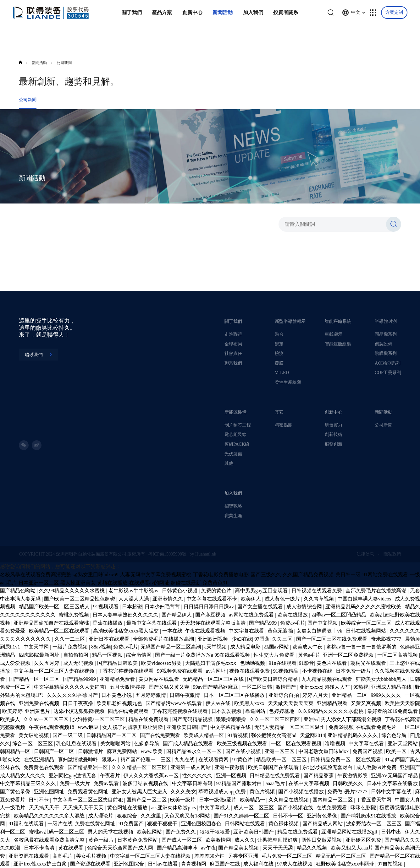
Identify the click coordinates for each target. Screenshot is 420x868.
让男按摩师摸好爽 (278, 840)
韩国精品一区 (16, 751)
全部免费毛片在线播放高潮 (376, 591)
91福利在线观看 (27, 824)
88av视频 (101, 647)
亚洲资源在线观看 (29, 856)
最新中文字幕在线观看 (152, 623)
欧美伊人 (252, 599)
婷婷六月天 (316, 695)
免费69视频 (341, 727)
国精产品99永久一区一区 (195, 751)
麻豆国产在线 (225, 864)
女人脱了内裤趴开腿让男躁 (133, 727)
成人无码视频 (79, 663)
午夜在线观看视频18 (52, 727)
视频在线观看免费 (250, 671)
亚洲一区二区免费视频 (349, 655)
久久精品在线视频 (289, 800)
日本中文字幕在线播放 (393, 783)
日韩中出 (392, 832)
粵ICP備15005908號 (167, 554)
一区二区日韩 (258, 687)
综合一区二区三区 (33, 743)
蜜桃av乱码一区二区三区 (57, 832)
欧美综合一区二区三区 (367, 623)
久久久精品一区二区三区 (140, 767)
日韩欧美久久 (348, 783)
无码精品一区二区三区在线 (214, 679)
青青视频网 (194, 864)
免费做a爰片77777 (348, 792)
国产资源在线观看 (91, 864)
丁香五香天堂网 (374, 800)
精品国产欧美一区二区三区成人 (55, 607)
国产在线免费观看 (161, 735)
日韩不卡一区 (289, 816)
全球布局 (233, 344)
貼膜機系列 (386, 353)
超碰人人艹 (338, 687)
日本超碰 (132, 607)
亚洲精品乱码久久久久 (353, 735)
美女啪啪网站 (116, 743)
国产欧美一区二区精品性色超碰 (80, 599)
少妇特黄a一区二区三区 (99, 719)
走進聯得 (233, 334)
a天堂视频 (216, 647)
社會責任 (233, 353)
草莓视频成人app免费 (223, 792)
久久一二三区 (70, 639)
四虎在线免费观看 (129, 711)
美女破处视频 (34, 735)
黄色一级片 (102, 840)
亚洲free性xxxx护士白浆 (41, 864)
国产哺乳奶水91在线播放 (369, 816)
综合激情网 (139, 655)
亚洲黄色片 (38, 711)
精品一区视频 (108, 655)
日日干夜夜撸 (78, 703)
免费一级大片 (76, 783)
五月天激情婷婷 (128, 687)
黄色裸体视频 (284, 824)
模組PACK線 (237, 444)
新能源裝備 (235, 412)
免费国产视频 (368, 751)
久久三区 (283, 639)
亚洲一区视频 (232, 776)
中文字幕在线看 (247, 631)
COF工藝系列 (388, 372)
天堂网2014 (312, 735)
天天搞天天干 (45, 808)
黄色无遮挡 (281, 631)
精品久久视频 (313, 848)
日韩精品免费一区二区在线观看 (346, 759)
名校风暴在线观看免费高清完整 (50, 840)
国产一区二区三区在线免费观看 (332, 639)
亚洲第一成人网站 (191, 767)
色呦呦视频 (253, 663)
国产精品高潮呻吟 (178, 848)
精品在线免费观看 (149, 719)
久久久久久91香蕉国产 (73, 695)
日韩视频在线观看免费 (317, 591)
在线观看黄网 (214, 759)
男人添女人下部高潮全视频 (352, 719)
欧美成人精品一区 (204, 735)
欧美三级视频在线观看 (243, 743)
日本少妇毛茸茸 (163, 607)
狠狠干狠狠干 (163, 824)
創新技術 (334, 434)
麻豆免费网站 (123, 751)
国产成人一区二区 (182, 840)
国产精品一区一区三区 (35, 679)
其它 (279, 412)
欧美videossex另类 (162, 663)
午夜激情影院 (353, 776)
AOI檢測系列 (388, 363)
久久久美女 (183, 792)
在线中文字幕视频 (309, 783)
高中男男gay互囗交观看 (262, 591)
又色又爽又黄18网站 (188, 816)
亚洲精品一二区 (350, 695)
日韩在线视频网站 (367, 631)
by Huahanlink (203, 554)
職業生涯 (233, 516)
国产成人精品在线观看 (189, 743)
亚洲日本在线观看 (110, 639)
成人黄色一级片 (283, 599)
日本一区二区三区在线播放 (235, 695)
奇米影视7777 (387, 639)
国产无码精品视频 (193, 719)
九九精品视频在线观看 (327, 679)
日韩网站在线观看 (246, 824)
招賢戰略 (233, 506)
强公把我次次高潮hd (274, 735)
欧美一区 (397, 751)
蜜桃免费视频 (75, 615)
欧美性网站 (150, 832)
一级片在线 (60, 824)
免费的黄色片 (217, 591)
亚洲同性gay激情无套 (73, 776)
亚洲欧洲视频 (214, 639)
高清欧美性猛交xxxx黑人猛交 (127, 631)
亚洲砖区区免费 (364, 840)
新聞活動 (39, 63)
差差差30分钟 (210, 856)
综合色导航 (395, 735)
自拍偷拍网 (77, 655)
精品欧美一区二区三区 (282, 759)
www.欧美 (152, 751)
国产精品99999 (80, 679)
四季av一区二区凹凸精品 (339, 615)
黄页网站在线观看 (160, 679)
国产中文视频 (323, 623)
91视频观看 (106, 607)
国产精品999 (263, 623)
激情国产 (287, 687)
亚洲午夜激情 (230, 767)
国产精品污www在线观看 (174, 703)
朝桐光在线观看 (369, 663)
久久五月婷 (47, 663)
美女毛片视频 (92, 856)
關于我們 (233, 321)
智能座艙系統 (338, 321)
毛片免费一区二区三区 (288, 856)
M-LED (282, 372)
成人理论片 (101, 816)
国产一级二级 (68, 735)
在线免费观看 (332, 808)
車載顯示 (334, 334)
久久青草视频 (320, 599)
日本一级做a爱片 (218, 800)
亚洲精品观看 (333, 703)
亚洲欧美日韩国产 (187, 727)
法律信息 (365, 554)
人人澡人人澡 (134, 599)
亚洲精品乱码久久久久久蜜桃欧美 (364, 607)
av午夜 (208, 848)
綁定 (279, 344)
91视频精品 (286, 671)
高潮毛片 (63, 856)
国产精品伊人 (177, 615)
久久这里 (152, 816)
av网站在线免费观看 (252, 615)
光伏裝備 (233, 454)
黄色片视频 (263, 792)
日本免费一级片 (354, 671)
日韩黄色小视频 (180, 591)
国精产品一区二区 (147, 800)
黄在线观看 (72, 848)
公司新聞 (64, 63)
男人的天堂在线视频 (111, 832)
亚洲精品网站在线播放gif (350, 832)
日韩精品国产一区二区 (112, 735)
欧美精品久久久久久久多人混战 (50, 816)
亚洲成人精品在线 (392, 687)
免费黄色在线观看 (44, 767)
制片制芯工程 (238, 425)
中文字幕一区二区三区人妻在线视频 (55, 671)
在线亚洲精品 (40, 759)
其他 (229, 463)
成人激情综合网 (305, 607)
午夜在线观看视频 (206, 631)
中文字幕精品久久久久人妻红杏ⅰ (71, 687)
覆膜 (279, 363)
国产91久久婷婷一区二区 (242, 816)
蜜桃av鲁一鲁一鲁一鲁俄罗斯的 (362, 647)
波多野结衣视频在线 (146, 783)
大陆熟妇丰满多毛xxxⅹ (211, 663)
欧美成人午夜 (308, 647)
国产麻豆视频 (211, 615)
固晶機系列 (386, 334)
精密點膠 (284, 425)
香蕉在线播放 (108, 623)
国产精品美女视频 (239, 848)
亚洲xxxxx (311, 687)
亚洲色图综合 (130, 864)
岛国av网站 (277, 647)
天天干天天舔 (278, 848)
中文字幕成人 (215, 808)
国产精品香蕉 (319, 776)
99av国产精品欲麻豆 (216, 687)
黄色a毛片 (309, 655)
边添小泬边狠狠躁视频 (80, 711)
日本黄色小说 (117, 695)
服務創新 (334, 444)
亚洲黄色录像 (323, 816)
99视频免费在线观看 (180, 671)
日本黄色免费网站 (138, 840)
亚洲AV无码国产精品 (395, 776)
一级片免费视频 (71, 647)
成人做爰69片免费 (377, 767)
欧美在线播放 (293, 615)
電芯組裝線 (235, 434)
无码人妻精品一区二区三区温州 (290, 727)
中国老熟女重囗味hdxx (324, 751)
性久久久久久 (198, 776)
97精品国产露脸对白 (240, 783)
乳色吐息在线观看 (77, 743)
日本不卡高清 (40, 848)
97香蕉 (262, 639)
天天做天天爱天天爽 (291, 703)
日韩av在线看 (163, 864)
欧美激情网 (219, 840)
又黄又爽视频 (367, 703)
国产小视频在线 (296, 808)
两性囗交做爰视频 (322, 840)
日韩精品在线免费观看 (275, 776)
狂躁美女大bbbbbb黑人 (382, 679)
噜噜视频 (335, 743)
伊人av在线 (219, 703)
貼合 (279, 334)
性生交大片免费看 (275, 655)
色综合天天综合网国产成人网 (121, 848)
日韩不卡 (39, 800)
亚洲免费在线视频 (40, 703)
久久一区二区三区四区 (275, 719)
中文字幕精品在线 (231, 727)
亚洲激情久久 (168, 599)
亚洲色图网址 (50, 792)
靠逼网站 (256, 711)
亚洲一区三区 (280, 751)
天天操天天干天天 (84, 808)
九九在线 (185, 759)
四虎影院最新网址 (40, 655)
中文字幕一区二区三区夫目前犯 (88, 800)
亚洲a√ (311, 719)
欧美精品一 (253, 800)
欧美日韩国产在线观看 (274, 767)
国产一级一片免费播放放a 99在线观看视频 (203, 655)
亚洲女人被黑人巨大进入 (140, 792)
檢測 (279, 353)
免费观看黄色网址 (88, 792)
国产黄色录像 (16, 792)
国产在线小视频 (244, 751)
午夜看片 (111, 776)
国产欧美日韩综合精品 (273, 679)
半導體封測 (386, 321)
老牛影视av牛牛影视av (134, 591)
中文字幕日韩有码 (193, 783)
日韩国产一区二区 (55, 751)
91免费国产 (132, 824)
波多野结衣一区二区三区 (374, 824)
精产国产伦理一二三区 (146, 759)
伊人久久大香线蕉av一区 (152, 776)
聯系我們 (233, 363)
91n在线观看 (283, 663)
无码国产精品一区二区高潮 (171, 647)
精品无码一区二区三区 (341, 856)
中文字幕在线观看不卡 (212, 599)
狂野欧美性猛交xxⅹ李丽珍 (346, 864)
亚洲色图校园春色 (202, 824)
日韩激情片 (91, 751)
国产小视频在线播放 (302, 792)
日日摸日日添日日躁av (209, 607)
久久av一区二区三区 (47, 719)
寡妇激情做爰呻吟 (79, 759)
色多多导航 (147, 743)
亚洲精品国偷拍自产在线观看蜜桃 (52, 623)
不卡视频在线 (318, 671)
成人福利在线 (259, 864)
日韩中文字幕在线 (392, 792)
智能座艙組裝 (338, 344)
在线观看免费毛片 (377, 727)
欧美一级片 (183, 800)
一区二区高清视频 (398, 655)
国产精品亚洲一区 (88, 767)
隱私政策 (392, 554)
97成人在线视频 (296, 864)
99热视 (361, 687)
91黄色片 (243, 759)
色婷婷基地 (282, 711)
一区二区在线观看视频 (297, 743)
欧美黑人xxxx (250, 703)
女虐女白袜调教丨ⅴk (320, 631)
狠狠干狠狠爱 (216, 832)
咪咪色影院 (364, 808)
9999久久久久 (387, 695)
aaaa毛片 (276, 783)
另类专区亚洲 (244, 856)
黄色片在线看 (332, 663)
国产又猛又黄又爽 (170, 687)
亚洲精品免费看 (118, 679)
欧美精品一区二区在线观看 (60, 631)
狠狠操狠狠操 (232, 719)
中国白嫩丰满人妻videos (365, 599)
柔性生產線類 (288, 382)
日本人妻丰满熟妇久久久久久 (126, 615)
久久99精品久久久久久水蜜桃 (72, 591)
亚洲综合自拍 (284, 695)
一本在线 (172, 631)
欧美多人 (11, 719)
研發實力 (334, 425)
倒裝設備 (384, 344)
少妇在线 (242, 639)
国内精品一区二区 (333, 800)
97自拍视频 (391, 864)
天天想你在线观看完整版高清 (213, 623)
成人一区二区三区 (254, 808)
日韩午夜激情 (185, 695)
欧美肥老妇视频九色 (120, 703)
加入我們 (233, 493)
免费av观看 (107, 783)
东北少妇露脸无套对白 (328, 767)
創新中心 (334, 412)
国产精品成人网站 (323, 824)
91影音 (307, 663)
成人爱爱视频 (16, 663)
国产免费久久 (182, 832)
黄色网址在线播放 (128, 808)
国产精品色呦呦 (18, 591)
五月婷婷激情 (151, 695)
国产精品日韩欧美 (118, 663)
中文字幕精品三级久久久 (29, 783)
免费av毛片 (293, 623)
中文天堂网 (37, 647)
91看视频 (238, 735)
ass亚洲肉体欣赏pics (174, 808)
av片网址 (216, 671)
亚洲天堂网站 (403, 743)
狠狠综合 (128, 816)
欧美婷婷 (12, 711)
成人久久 (245, 840)
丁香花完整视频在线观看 (126, 671)
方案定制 (394, 12)
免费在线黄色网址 (96, 824)
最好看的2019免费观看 (393, 711)
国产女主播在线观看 (261, 607)
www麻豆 (89, 727)
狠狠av (110, 759)
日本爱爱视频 (227, 711)
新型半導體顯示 (290, 321)
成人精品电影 (246, 647)
